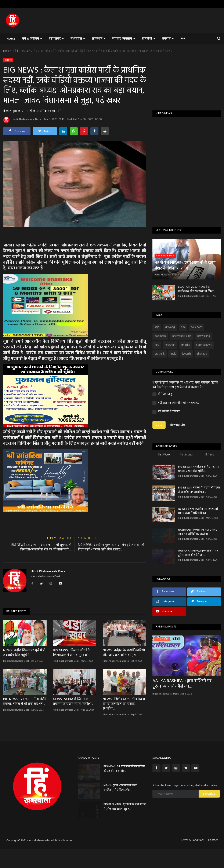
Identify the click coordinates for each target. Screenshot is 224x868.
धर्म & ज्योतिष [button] (32, 39)
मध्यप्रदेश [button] (78, 39)
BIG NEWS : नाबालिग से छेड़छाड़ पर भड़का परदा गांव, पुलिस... (198, 469)
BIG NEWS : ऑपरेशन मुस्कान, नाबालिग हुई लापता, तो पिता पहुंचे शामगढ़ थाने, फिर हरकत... (111, 547)
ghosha (186, 345)
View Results (177, 425)
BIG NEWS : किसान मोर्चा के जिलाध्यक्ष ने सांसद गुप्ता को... (72, 653)
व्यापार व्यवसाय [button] (124, 39)
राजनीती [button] (149, 39)
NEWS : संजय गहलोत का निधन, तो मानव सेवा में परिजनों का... (198, 511)
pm (183, 327)
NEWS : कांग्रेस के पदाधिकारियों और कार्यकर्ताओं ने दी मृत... (124, 653)
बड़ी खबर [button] (56, 39)
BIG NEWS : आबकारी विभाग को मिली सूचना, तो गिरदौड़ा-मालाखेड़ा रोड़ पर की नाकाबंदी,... (41, 547)
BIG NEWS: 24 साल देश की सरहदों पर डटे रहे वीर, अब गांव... (124, 769)
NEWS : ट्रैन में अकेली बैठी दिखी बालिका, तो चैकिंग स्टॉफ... (120, 788)
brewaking (204, 336)
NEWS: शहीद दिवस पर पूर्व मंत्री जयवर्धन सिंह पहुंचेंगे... (24, 653)
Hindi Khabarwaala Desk (22, 120)
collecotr (196, 327)
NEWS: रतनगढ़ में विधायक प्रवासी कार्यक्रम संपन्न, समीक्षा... (73, 702)
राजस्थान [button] (99, 39)
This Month (187, 455)
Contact (213, 840)
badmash (160, 336)
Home (11, 39)
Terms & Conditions (193, 840)
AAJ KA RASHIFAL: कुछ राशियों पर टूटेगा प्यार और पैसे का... (198, 553)
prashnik (160, 354)
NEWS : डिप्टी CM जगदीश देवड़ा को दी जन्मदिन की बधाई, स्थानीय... (124, 704)
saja (157, 327)
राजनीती (15, 51)
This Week (164, 455)
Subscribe (209, 794)
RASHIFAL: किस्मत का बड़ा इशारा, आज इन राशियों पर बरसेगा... (197, 532)
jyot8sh (187, 354)
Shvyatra (202, 354)
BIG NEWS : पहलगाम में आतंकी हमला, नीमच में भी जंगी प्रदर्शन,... (24, 702)
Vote (159, 425)
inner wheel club (182, 336)
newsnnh (170, 345)
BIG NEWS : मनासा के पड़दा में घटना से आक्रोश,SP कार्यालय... (199, 490)
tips (157, 345)
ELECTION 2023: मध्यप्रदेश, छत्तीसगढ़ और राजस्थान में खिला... (197, 289)
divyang (170, 327)
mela (173, 354)
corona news (204, 345)
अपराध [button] (168, 39)
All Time (209, 455)
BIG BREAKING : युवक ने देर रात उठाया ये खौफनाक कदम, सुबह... (125, 807)
